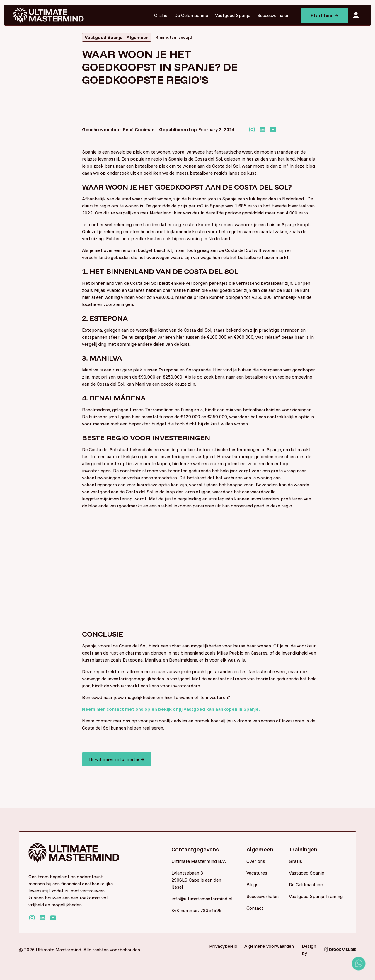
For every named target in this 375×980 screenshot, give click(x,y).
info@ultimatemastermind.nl (200, 899)
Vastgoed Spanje (233, 15)
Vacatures (257, 873)
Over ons (256, 861)
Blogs (252, 884)
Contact (255, 908)
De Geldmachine (191, 15)
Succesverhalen (273, 15)
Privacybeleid (223, 946)
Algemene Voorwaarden (269, 946)
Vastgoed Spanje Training (316, 896)
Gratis (161, 15)
